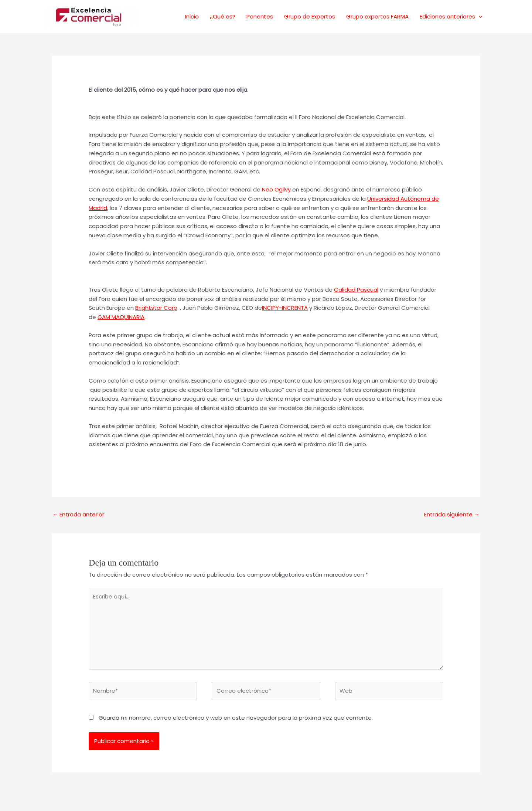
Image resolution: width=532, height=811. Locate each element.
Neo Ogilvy (276, 189)
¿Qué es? (223, 16)
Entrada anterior (78, 514)
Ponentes (260, 16)
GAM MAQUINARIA (121, 317)
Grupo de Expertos (310, 16)
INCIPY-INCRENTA (285, 308)
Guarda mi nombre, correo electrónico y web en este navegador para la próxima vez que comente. (236, 718)
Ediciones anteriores (451, 17)
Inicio (192, 16)
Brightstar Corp (156, 308)
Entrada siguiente (452, 514)
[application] (479, 17)
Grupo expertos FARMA (377, 16)
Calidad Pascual (356, 290)
